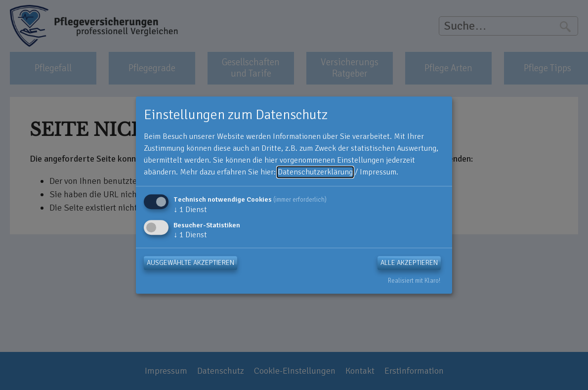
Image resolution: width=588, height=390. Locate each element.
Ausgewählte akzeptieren (190, 263)
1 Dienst (190, 210)
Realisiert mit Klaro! (414, 281)
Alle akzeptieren (409, 263)
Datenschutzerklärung (315, 172)
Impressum (378, 172)
